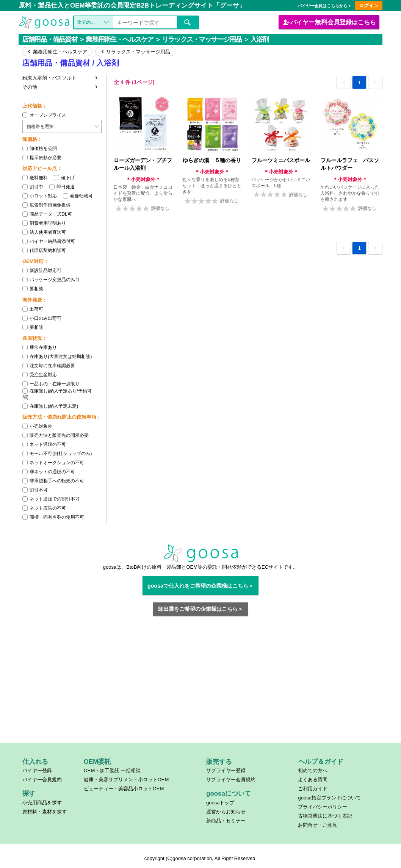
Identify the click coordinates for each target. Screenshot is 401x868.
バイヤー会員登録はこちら (329, 22)
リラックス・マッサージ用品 (202, 39)
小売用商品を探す (42, 803)
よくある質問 (313, 780)
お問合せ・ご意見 (318, 825)
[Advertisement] (201, 684)
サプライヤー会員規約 (231, 780)
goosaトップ (220, 803)
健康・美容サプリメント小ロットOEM (126, 780)
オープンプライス (44, 115)
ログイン (369, 5)
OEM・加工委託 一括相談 (112, 770)
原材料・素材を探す (45, 812)
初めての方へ (313, 770)
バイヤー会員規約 (42, 780)
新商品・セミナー (226, 821)
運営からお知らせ (226, 812)
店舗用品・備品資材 (50, 39)
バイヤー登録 (37, 770)
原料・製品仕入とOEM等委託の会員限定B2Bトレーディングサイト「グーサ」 (132, 5)
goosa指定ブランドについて (329, 798)
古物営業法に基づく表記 (325, 816)
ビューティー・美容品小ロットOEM (124, 789)
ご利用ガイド (313, 789)
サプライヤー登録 (226, 770)
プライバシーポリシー (323, 807)
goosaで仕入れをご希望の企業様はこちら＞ (200, 586)
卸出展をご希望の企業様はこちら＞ (200, 609)
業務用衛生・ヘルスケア (119, 39)
